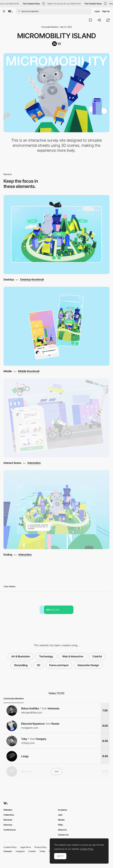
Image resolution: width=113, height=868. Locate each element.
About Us (62, 830)
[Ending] (56, 510)
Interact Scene (12, 463)
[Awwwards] (10, 11)
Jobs (60, 815)
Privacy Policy (41, 847)
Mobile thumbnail (29, 371)
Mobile (8, 371)
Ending (8, 555)
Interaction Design (88, 665)
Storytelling (21, 665)
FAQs (60, 825)
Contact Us (63, 835)
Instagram (20, 851)
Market (61, 820)
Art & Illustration (21, 656)
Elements (8, 820)
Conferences (10, 830)
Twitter (42, 851)
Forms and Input (59, 665)
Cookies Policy (10, 847)
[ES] (56, 44)
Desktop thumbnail (32, 280)
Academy (63, 810)
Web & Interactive (73, 656)
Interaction (34, 463)
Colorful (97, 656)
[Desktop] (56, 235)
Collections (9, 815)
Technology (46, 656)
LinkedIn (32, 851)
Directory (8, 825)
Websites (8, 810)
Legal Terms (26, 847)
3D (38, 665)
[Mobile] (56, 326)
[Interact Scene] (56, 418)
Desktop (9, 280)
